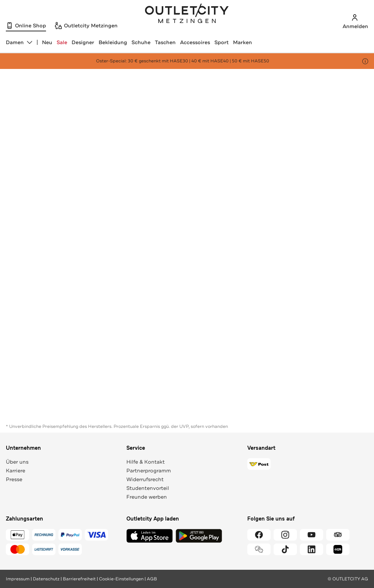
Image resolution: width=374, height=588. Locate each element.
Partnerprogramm (149, 471)
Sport (222, 42)
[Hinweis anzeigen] (365, 61)
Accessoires (195, 42)
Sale (62, 42)
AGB (152, 579)
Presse (14, 479)
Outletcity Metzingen (187, 14)
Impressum (18, 579)
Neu (47, 42)
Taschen (165, 42)
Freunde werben (147, 497)
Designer (83, 42)
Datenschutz (46, 579)
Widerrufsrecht (145, 479)
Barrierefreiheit (79, 579)
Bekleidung (113, 42)
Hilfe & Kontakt (146, 462)
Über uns (17, 462)
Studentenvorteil (148, 488)
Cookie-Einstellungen (121, 579)
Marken (243, 42)
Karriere (16, 471)
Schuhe (141, 42)
